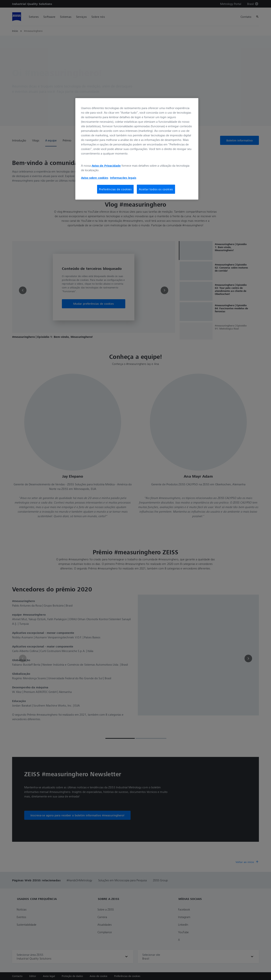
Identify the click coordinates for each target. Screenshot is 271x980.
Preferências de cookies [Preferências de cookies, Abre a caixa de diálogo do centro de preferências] (115, 189)
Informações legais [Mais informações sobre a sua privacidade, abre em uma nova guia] (123, 178)
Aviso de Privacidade (106, 166)
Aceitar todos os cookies (156, 189)
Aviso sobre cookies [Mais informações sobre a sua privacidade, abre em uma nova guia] (95, 178)
